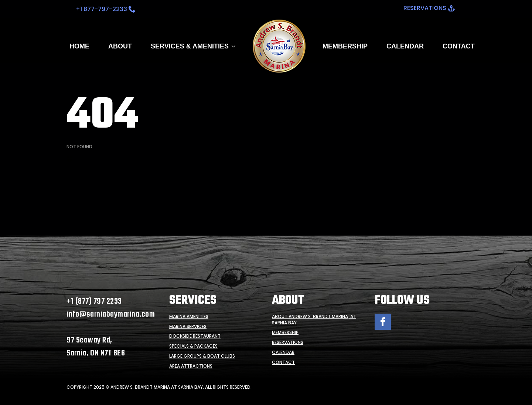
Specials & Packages (193, 346)
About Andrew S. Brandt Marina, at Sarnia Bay (314, 320)
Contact (459, 46)
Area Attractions (191, 366)
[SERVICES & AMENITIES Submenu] (232, 46)
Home (79, 46)
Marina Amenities (189, 317)
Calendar (405, 46)
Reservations (288, 342)
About (120, 46)
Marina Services (188, 327)
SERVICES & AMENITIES (190, 46)
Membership (345, 46)
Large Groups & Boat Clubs (202, 356)
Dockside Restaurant (195, 336)
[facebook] (383, 322)
